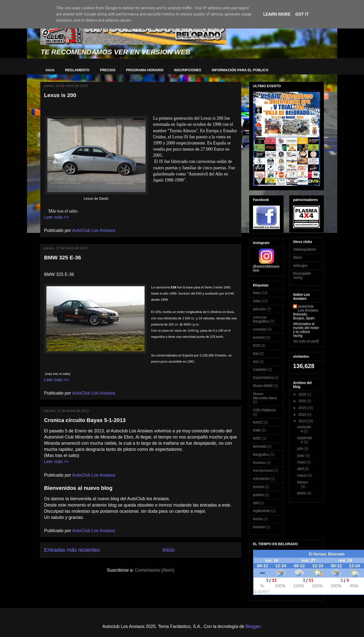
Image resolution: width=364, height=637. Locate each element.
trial (256, 354)
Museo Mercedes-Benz (265, 396)
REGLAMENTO (77, 70)
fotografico (261, 454)
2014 (303, 414)
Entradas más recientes (72, 550)
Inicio (50, 70)
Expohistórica (263, 378)
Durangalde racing (302, 276)
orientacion (262, 479)
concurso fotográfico (261, 319)
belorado (260, 446)
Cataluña (260, 369)
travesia (259, 527)
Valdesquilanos (305, 249)
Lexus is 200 (60, 95)
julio (301, 449)
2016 (303, 401)
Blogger (253, 626)
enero (302, 493)
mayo (302, 462)
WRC (257, 438)
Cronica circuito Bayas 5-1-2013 (85, 420)
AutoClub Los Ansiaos (308, 308)
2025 (303, 394)
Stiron (298, 257)
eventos (259, 337)
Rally (257, 430)
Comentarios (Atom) (155, 570)
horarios (259, 463)
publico (258, 495)
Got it (302, 14)
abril (301, 469)
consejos (260, 329)
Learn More (277, 14)
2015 (303, 408)
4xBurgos (300, 266)
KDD (257, 345)
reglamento (262, 511)
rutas (257, 301)
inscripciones (263, 470)
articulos (259, 309)
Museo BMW (263, 386)
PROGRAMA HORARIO (145, 70)
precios (259, 487)
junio (301, 455)
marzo (303, 475)
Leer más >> (57, 217)
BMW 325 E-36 (63, 258)
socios (258, 519)
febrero (303, 482)
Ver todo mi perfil (306, 341)
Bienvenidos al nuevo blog (78, 488)
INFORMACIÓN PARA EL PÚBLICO (240, 70)
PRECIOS (108, 70)
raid (256, 503)
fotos (257, 293)
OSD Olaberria (264, 410)
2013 (303, 421)
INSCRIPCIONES (188, 70)
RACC (258, 422)
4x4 (256, 362)
